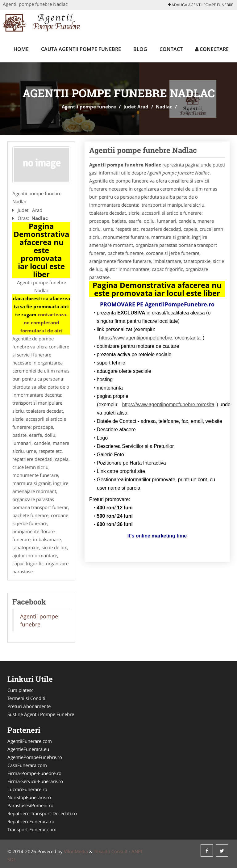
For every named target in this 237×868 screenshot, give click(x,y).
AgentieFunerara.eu (28, 749)
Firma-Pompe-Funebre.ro (34, 773)
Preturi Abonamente (29, 706)
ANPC (137, 851)
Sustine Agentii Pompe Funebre (41, 714)
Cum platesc (20, 690)
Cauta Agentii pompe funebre (81, 49)
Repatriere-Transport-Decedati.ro (42, 813)
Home (21, 49)
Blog (140, 49)
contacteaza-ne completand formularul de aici (44, 322)
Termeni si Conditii (27, 698)
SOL (12, 859)
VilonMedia (76, 851)
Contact (171, 49)
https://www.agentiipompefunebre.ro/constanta (150, 338)
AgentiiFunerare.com (30, 741)
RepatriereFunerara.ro (31, 821)
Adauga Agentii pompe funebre (201, 5)
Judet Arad (136, 107)
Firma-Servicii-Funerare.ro (35, 781)
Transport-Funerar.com (32, 829)
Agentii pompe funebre (89, 107)
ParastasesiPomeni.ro (30, 805)
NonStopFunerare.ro (29, 797)
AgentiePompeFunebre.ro (35, 757)
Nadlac (164, 107)
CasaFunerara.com (27, 765)
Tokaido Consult (111, 851)
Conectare (212, 49)
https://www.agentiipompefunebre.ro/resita (168, 405)
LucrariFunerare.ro (27, 789)
